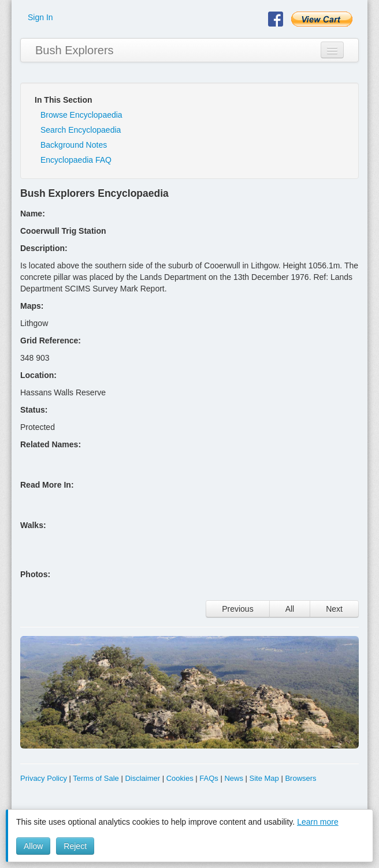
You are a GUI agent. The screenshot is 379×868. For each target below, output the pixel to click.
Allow (33, 846)
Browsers (300, 778)
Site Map (264, 778)
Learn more (318, 822)
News (234, 778)
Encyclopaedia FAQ (76, 160)
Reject (75, 846)
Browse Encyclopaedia (81, 115)
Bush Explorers (75, 50)
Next (334, 609)
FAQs (209, 778)
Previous (237, 609)
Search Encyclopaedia (81, 130)
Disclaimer (142, 778)
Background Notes (74, 145)
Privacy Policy (44, 778)
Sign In (40, 17)
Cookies (180, 778)
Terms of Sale (96, 778)
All (290, 609)
